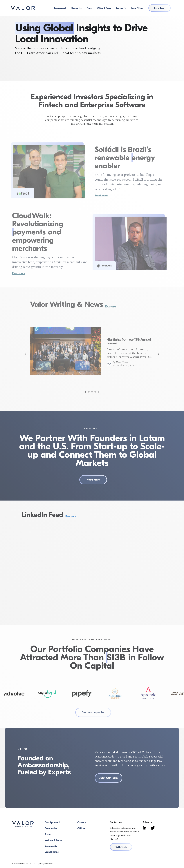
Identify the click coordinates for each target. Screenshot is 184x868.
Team (89, 8)
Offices (81, 828)
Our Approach (60, 8)
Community (121, 8)
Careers (82, 822)
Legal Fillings (137, 8)
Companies (76, 8)
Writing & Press (104, 8)
